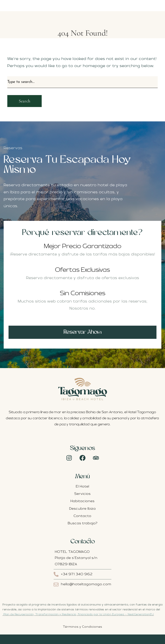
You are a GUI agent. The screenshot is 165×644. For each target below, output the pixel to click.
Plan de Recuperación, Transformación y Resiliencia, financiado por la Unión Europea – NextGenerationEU (79, 614)
